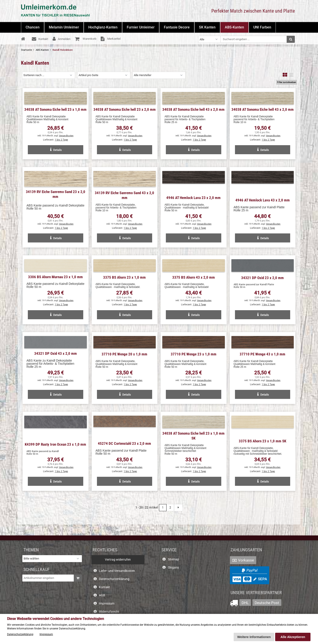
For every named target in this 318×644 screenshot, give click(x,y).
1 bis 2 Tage (61, 140)
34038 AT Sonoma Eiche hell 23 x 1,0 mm (55, 109)
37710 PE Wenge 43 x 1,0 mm (262, 354)
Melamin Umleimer (64, 27)
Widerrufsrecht (109, 612)
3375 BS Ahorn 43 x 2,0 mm (194, 277)
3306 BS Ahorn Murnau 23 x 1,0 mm (55, 277)
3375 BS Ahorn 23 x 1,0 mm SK (262, 441)
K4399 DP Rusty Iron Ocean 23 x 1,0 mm (55, 444)
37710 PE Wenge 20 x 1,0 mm (124, 354)
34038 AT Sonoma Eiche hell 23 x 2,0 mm (125, 109)
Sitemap (173, 559)
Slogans (173, 568)
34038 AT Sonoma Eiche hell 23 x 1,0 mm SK (193, 436)
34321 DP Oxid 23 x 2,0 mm (262, 278)
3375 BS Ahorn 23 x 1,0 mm (124, 277)
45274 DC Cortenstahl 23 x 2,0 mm (124, 443)
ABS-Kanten (234, 27)
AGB (102, 595)
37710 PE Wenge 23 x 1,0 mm (194, 354)
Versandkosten (66, 136)
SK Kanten (207, 27)
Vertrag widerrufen (118, 560)
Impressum (107, 604)
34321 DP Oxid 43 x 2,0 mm (56, 353)
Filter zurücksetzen (287, 82)
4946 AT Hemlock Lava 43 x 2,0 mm (263, 200)
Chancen (33, 27)
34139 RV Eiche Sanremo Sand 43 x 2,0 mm (124, 195)
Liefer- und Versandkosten (117, 571)
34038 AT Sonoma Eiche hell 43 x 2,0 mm (193, 109)
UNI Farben (262, 27)
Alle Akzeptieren (293, 637)
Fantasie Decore (177, 27)
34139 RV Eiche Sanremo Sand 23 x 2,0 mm (56, 194)
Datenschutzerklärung (114, 579)
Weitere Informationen (254, 637)
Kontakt (104, 587)
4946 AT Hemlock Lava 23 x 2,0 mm (193, 198)
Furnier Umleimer (141, 27)
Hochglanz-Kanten (103, 27)
